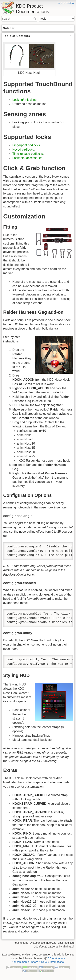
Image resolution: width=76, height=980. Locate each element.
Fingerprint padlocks (26, 145)
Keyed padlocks (23, 150)
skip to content (66, 3)
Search (35, 19)
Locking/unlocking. (25, 100)
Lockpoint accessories (27, 158)
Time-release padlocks (28, 154)
